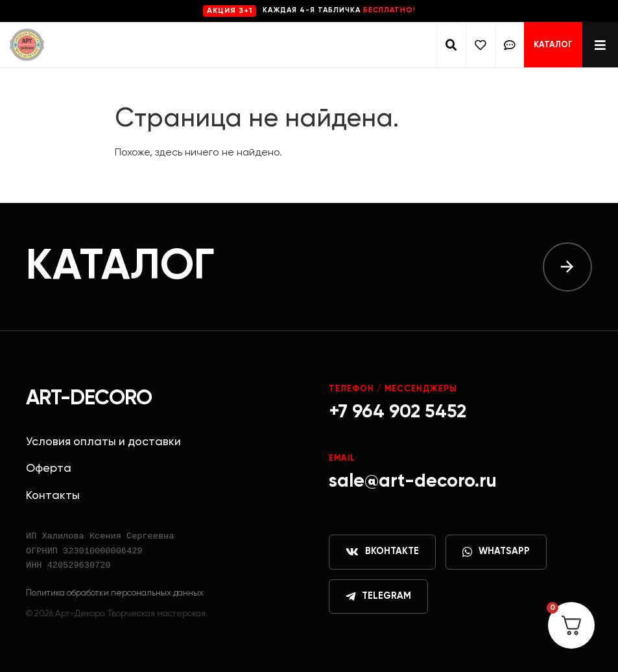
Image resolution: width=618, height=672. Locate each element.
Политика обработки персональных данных (115, 593)
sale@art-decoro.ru (413, 481)
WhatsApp (496, 552)
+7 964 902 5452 (398, 412)
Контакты (53, 496)
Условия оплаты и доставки (103, 442)
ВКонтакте (382, 552)
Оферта (49, 469)
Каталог (553, 45)
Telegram (378, 597)
